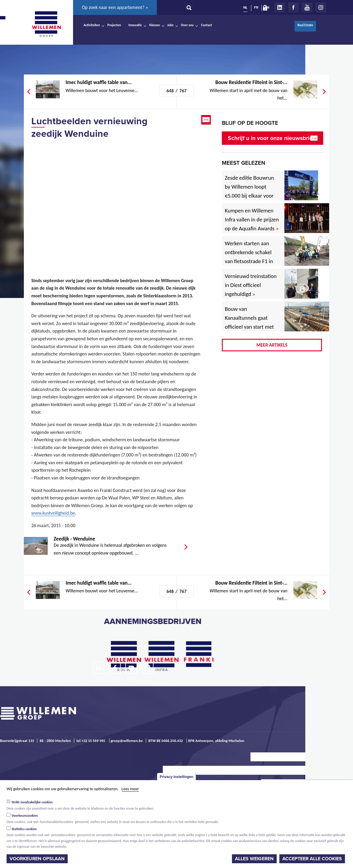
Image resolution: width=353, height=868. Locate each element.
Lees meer (130, 789)
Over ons (187, 25)
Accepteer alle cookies (312, 859)
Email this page (207, 120)
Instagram (321, 7)
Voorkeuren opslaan (37, 859)
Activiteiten (92, 25)
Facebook (293, 7)
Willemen (46, 24)
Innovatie (135, 25)
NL (245, 7)
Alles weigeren (254, 859)
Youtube (307, 7)
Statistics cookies (24, 829)
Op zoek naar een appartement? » (115, 7)
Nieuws (155, 25)
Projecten (114, 25)
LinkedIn (280, 7)
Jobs (170, 25)
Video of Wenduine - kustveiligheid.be (116, 201)
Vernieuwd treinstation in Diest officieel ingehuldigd (251, 285)
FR (256, 7)
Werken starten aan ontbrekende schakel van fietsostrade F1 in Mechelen (249, 257)
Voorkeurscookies (25, 816)
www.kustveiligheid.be (53, 513)
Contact (206, 25)
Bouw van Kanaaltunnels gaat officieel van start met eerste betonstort (249, 322)
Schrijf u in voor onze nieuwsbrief (271, 138)
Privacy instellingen (177, 777)
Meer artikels (272, 345)
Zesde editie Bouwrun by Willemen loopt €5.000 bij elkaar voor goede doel (249, 191)
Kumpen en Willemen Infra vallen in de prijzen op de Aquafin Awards (252, 219)
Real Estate (305, 25)
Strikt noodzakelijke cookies (32, 802)
